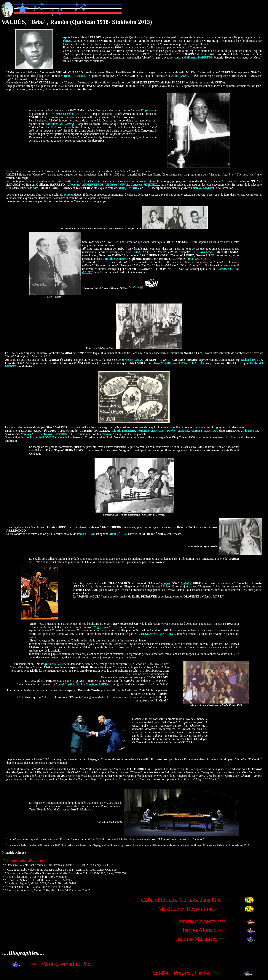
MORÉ (133, 188)
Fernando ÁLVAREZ (150, 431)
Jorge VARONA (132, 360)
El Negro (112, 185)
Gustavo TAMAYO (203, 188)
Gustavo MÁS (203, 252)
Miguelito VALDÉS (106, 627)
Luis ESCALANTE (138, 252)
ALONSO (183, 431)
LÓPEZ (104, 684)
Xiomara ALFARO (203, 431)
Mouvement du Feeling (59, 124)
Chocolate (74, 185)
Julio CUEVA (180, 76)
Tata (190, 259)
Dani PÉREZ (118, 534)
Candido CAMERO (115, 259)
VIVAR (124, 185)
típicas (67, 41)
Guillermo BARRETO (198, 57)
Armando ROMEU (42, 437)
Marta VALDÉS (31, 434)
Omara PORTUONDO (57, 434)
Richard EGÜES (251, 360)
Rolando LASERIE (123, 431)
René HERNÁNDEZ (77, 76)
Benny (123, 188)
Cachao (92, 684)
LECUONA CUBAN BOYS (156, 634)
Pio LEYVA (251, 431)
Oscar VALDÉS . (165, 363)
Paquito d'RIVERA (54, 664)
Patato (61, 684)
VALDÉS (73, 684)
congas (166, 583)
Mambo (69, 195)
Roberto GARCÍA (192, 363)
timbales (186, 583)
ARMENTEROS (93, 185)
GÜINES (201, 259)
